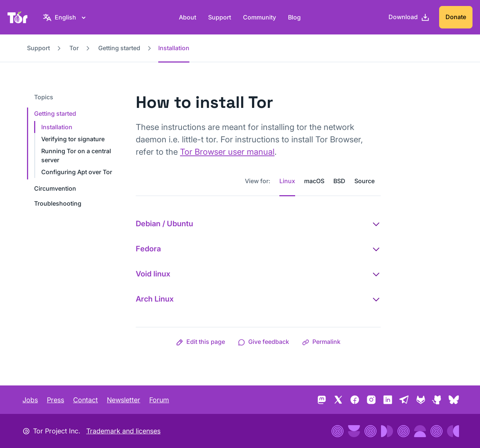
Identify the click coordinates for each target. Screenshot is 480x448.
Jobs (30, 400)
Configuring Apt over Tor (77, 172)
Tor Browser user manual (227, 152)
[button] (200, 342)
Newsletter (124, 400)
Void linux (153, 274)
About (187, 17)
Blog (294, 17)
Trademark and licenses (123, 431)
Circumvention (55, 188)
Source (364, 181)
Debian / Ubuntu (164, 224)
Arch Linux (155, 299)
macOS (314, 181)
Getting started (119, 48)
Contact (85, 400)
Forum (159, 400)
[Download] (409, 17)
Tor (74, 48)
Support (220, 17)
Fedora (148, 249)
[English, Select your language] (65, 17)
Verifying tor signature (73, 139)
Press (55, 400)
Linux (287, 181)
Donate (456, 17)
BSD (339, 181)
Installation (57, 127)
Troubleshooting (58, 203)
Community (259, 17)
